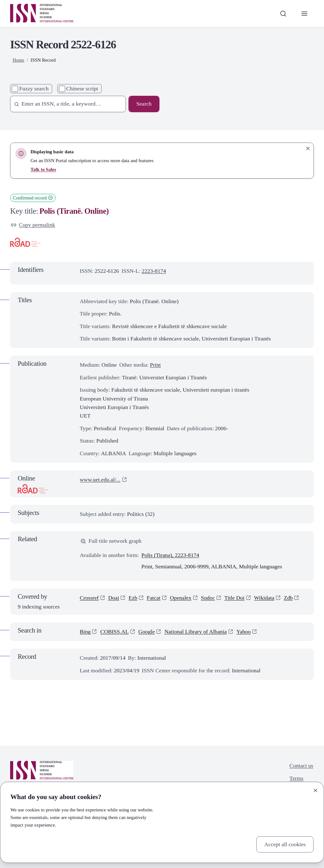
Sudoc (208, 598)
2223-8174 (154, 271)
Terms (296, 778)
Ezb (133, 598)
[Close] (315, 790)
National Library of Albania (196, 632)
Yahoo (243, 632)
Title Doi (234, 598)
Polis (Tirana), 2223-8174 (170, 555)
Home (19, 60)
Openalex (181, 598)
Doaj (114, 598)
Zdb (288, 598)
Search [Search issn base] (144, 104)
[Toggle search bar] (283, 14)
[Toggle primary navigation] (305, 14)
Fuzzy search (34, 89)
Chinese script (82, 89)
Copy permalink (33, 225)
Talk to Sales (43, 169)
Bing (85, 632)
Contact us (301, 766)
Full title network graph (111, 541)
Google (146, 632)
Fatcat (154, 598)
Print (155, 365)
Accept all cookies (285, 844)
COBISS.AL (115, 632)
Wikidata (264, 598)
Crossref (89, 598)
